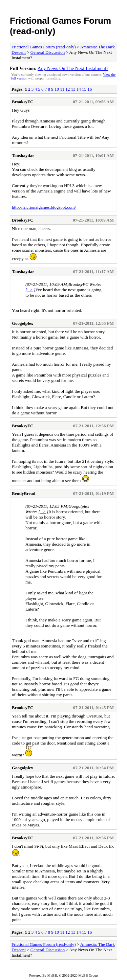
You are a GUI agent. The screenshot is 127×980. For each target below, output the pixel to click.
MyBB (52, 975)
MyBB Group (88, 975)
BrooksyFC (23, 102)
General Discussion (48, 52)
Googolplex (23, 323)
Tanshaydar (23, 155)
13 (73, 89)
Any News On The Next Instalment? (73, 68)
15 (84, 89)
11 (62, 89)
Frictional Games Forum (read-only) (44, 47)
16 (90, 89)
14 (79, 89)
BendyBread (24, 493)
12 (68, 89)
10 (57, 89)
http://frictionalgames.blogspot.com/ (44, 207)
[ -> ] (30, 290)
